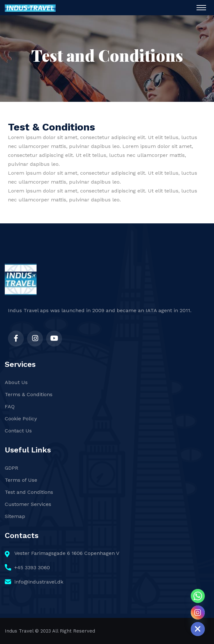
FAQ (10, 406)
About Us (16, 382)
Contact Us (18, 431)
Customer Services (28, 504)
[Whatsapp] (198, 596)
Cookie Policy (21, 419)
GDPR (11, 468)
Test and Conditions (29, 492)
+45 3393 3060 (32, 567)
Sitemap (15, 516)
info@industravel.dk (39, 582)
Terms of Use (21, 480)
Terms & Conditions (29, 394)
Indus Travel (19, 631)
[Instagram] (198, 612)
